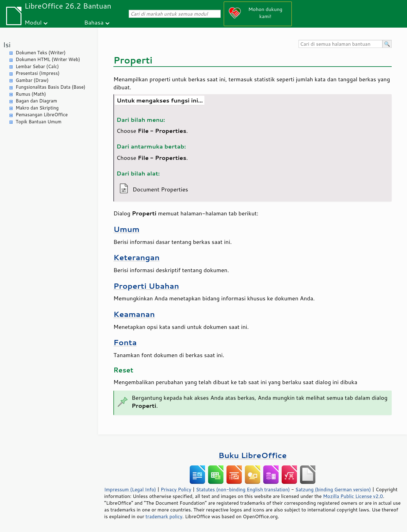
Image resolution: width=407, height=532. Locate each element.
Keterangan (137, 257)
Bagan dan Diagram (36, 101)
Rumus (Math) (31, 94)
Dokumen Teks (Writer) (41, 53)
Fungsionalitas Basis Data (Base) (51, 87)
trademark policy (164, 516)
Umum (126, 229)
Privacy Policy (176, 489)
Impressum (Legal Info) (130, 489)
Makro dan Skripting (37, 108)
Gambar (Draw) (32, 80)
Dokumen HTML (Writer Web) (48, 59)
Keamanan (134, 314)
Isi (7, 45)
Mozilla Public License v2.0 (353, 496)
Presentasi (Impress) (38, 73)
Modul (33, 22)
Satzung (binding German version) (333, 489)
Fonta (125, 342)
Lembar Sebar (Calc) (37, 66)
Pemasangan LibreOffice (42, 115)
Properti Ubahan (146, 286)
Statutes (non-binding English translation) (243, 489)
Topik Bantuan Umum (38, 122)
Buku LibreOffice (253, 455)
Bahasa (94, 22)
